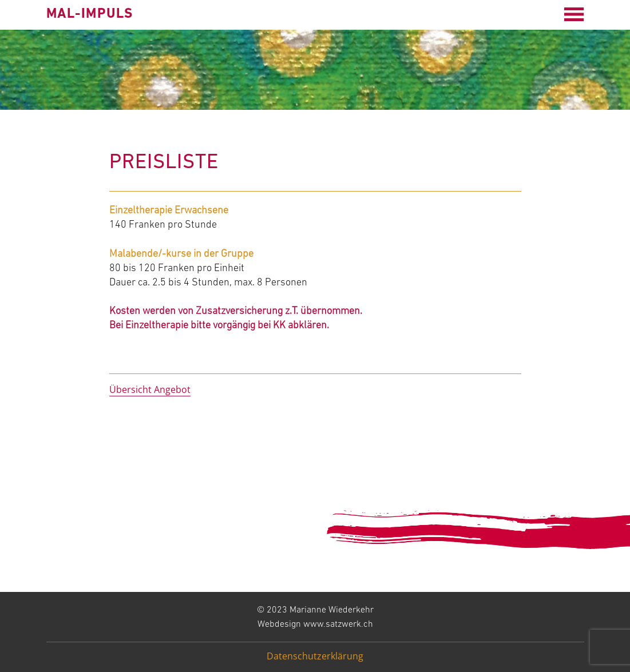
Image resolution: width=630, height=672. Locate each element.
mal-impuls (90, 14)
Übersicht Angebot (150, 389)
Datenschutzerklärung (315, 656)
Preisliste (164, 163)
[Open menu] (574, 14)
